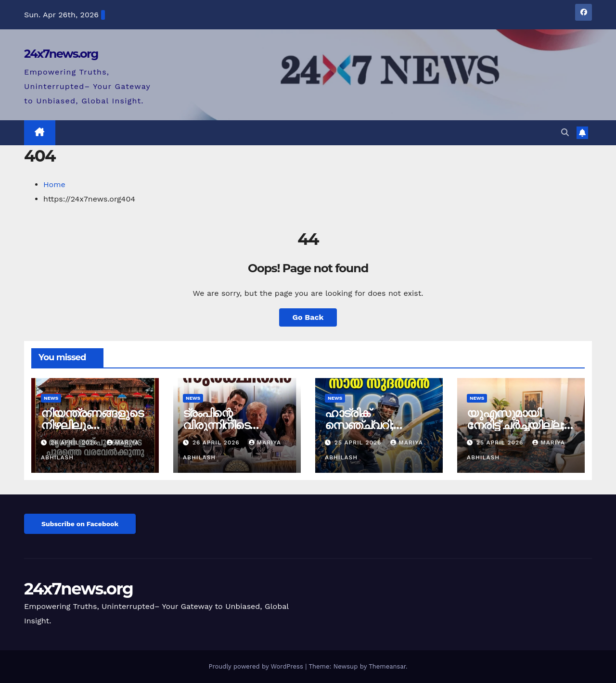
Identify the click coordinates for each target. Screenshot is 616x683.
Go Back (308, 317)
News (51, 398)
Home (54, 184)
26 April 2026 (75, 443)
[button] (565, 133)
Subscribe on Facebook (80, 524)
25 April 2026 (359, 443)
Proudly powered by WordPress (257, 666)
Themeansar (387, 666)
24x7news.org (61, 54)
